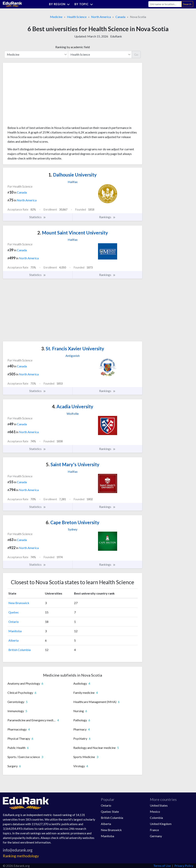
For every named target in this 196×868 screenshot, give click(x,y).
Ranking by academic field (73, 47)
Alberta (13, 640)
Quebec (14, 612)
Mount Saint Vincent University (73, 233)
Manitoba (15, 631)
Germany (156, 836)
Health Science (77, 17)
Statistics (38, 217)
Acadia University (73, 406)
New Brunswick (19, 603)
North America (101, 17)
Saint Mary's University (73, 464)
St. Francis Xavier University (73, 349)
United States (159, 805)
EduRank (116, 36)
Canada (120, 17)
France (154, 830)
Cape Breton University (73, 522)
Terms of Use (162, 866)
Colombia (156, 818)
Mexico (155, 811)
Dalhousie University (73, 175)
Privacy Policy (184, 866)
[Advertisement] (36, 96)
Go (136, 54)
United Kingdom (161, 824)
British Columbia (20, 650)
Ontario (14, 622)
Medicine (56, 17)
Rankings (107, 217)
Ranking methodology (21, 856)
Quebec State (110, 811)
